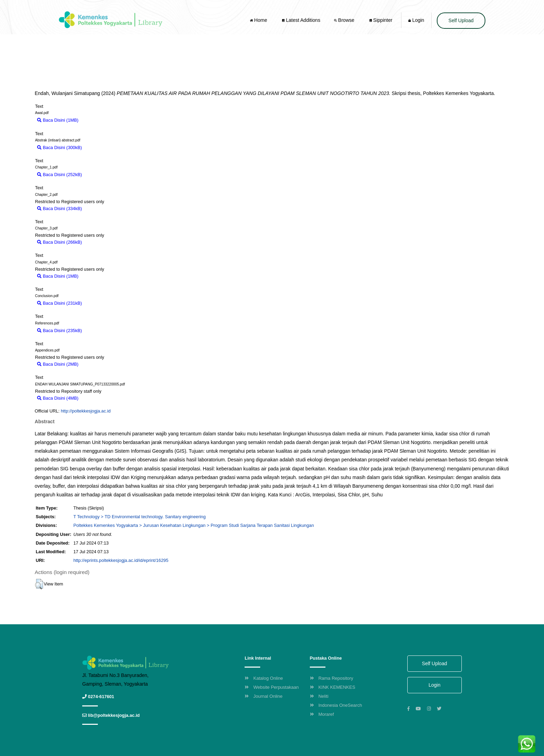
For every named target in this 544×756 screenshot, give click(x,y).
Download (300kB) (104, 147)
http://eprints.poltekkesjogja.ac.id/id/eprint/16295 (121, 560)
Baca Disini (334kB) (59, 208)
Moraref (322, 714)
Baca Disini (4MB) (58, 398)
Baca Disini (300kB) (59, 147)
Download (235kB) (104, 331)
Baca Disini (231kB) (59, 303)
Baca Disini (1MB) (58, 120)
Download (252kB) (104, 175)
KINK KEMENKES (333, 687)
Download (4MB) (98, 398)
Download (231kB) (104, 303)
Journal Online (263, 696)
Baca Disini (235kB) (59, 331)
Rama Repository (331, 678)
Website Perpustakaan (272, 687)
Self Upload (461, 20)
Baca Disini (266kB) (59, 242)
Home (259, 20)
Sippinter (381, 20)
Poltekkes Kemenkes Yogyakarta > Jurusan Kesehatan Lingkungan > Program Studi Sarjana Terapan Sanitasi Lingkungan (193, 525)
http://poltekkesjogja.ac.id (86, 411)
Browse (345, 20)
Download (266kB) (104, 242)
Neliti (319, 696)
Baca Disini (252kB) (59, 175)
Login (416, 20)
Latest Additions (301, 20)
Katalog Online (264, 678)
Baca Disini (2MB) (58, 364)
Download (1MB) (98, 120)
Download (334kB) (104, 208)
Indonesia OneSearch (336, 705)
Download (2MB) (98, 364)
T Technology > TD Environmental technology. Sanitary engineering (139, 517)
